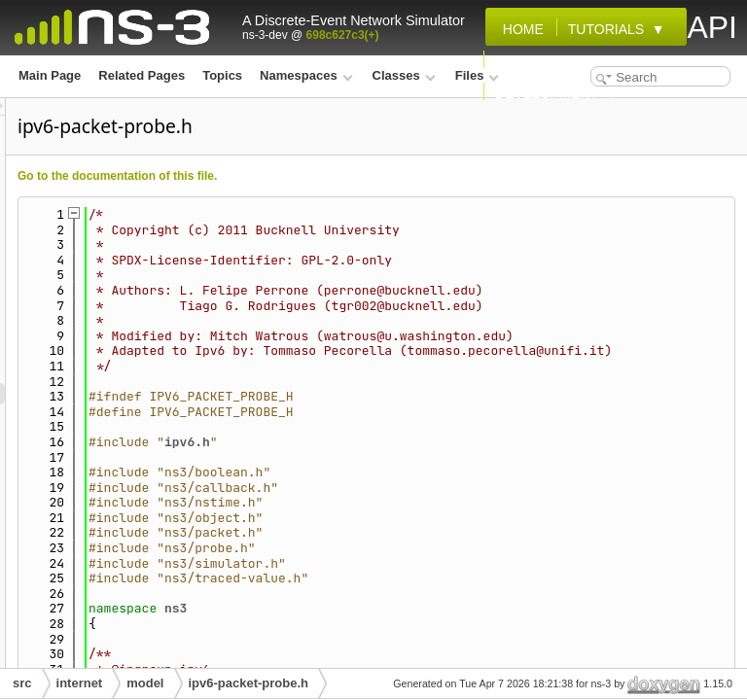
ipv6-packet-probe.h (249, 683)
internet (80, 683)
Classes (404, 75)
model (145, 683)
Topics (222, 75)
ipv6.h (430, 502)
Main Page (50, 75)
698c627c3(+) (343, 35)
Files (477, 75)
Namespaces (306, 75)
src (22, 683)
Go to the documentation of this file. (360, 176)
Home (519, 29)
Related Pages (142, 75)
